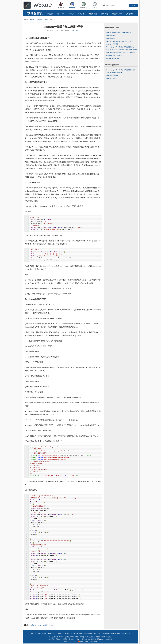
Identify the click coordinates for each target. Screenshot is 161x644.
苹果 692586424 (94, 633)
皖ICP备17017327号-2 (70, 641)
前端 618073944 (42, 633)
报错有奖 (72, 639)
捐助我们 (65, 639)
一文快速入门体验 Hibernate (114, 73)
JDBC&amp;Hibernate (112, 58)
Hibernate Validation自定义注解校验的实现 (118, 33)
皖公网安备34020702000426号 (87, 641)
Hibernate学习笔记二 (112, 38)
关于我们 (52, 639)
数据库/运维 (39, 19)
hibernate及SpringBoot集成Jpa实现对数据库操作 (120, 47)
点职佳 (40, 625)
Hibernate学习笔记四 (112, 44)
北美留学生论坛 (48, 625)
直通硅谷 (33, 625)
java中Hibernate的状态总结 (114, 56)
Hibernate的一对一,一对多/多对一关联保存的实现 (120, 53)
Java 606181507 (52, 633)
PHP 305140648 (116, 633)
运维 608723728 (126, 633)
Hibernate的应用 (111, 35)
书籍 (86, 7)
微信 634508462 (84, 633)
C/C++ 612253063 (74, 633)
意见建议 (58, 639)
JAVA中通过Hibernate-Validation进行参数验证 (119, 41)
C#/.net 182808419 (105, 633)
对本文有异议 (76, 30)
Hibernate (46, 19)
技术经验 (32, 19)
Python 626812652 (63, 633)
